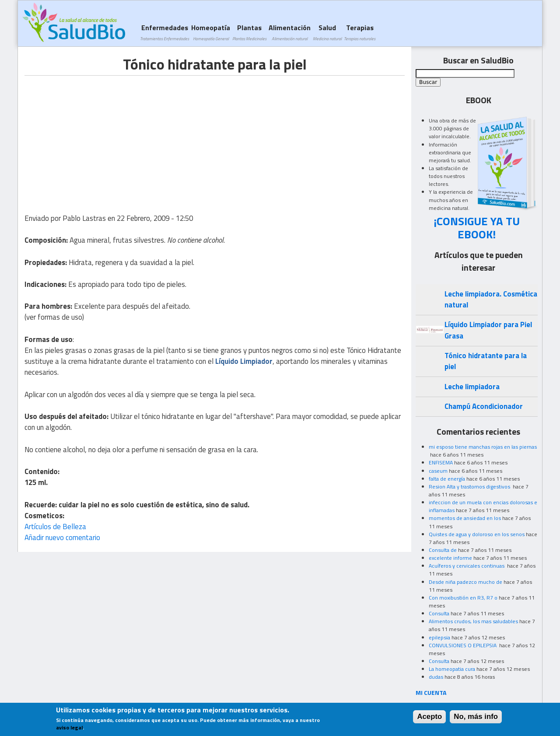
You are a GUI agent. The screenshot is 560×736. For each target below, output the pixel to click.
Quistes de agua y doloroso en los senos (477, 534)
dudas (436, 677)
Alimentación (290, 32)
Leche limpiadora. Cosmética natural (491, 299)
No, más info (476, 717)
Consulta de (443, 550)
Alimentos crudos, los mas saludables (473, 621)
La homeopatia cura (452, 669)
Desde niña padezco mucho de (465, 582)
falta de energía (447, 479)
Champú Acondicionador (484, 406)
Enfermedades (164, 32)
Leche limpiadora (472, 387)
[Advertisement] (98, 137)
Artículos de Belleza (55, 527)
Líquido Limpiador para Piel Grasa (488, 330)
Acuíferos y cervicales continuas (467, 566)
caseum (438, 471)
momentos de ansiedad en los (465, 518)
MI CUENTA (431, 692)
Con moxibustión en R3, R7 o (463, 598)
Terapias (360, 32)
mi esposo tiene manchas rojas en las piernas (483, 447)
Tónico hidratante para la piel (486, 361)
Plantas (249, 32)
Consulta (439, 613)
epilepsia (439, 637)
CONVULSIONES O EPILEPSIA (463, 645)
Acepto (429, 717)
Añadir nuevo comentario (62, 537)
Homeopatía (211, 32)
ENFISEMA (441, 462)
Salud (327, 32)
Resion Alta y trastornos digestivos (470, 487)
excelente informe (450, 558)
